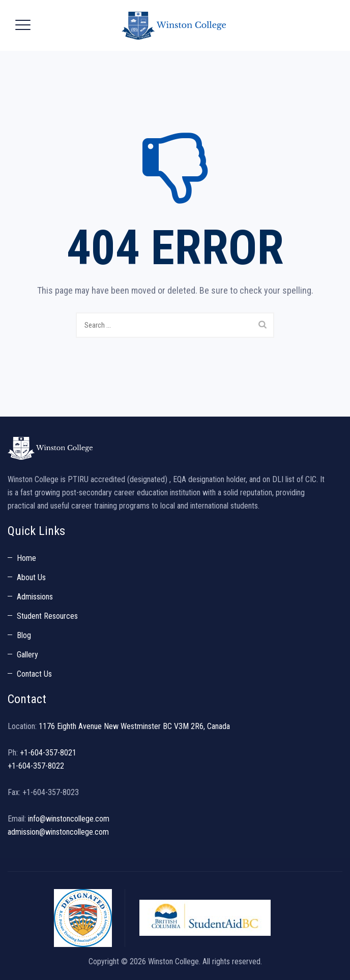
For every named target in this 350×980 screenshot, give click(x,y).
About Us (31, 577)
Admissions (35, 597)
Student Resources (47, 616)
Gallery (27, 655)
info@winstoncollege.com (69, 819)
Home (26, 558)
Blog (24, 635)
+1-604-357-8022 (36, 766)
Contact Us (34, 674)
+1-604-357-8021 (48, 753)
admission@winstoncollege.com (58, 832)
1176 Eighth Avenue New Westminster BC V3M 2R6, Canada (134, 726)
